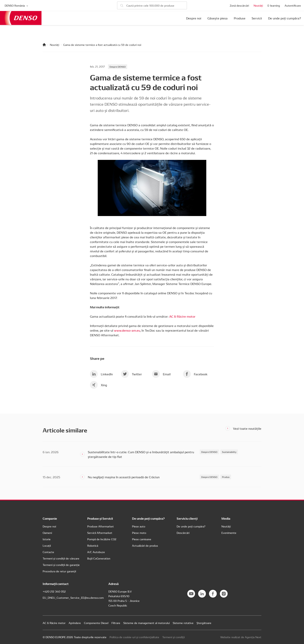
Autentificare (293, 5)
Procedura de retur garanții (59, 571)
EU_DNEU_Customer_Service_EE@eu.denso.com (73, 598)
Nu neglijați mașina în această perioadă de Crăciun (124, 477)
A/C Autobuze (96, 552)
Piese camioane (142, 539)
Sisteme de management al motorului (146, 623)
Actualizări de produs (145, 546)
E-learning (274, 5)
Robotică (93, 546)
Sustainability (229, 452)
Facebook (195, 374)
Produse (240, 18)
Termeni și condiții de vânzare (61, 558)
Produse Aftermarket (101, 526)
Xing (98, 385)
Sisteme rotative (183, 623)
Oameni (47, 533)
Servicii (257, 18)
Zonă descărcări (239, 5)
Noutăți (258, 5)
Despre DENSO (118, 67)
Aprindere (75, 623)
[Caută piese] (152, 5)
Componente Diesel (96, 623)
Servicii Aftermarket (100, 533)
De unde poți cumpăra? (285, 18)
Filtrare (116, 623)
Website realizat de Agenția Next (241, 637)
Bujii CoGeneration (99, 558)
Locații (47, 546)
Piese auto (139, 526)
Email (161, 374)
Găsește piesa (218, 18)
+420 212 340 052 (54, 591)
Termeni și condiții (173, 637)
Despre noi (194, 18)
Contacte (48, 552)
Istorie (47, 539)
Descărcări (183, 533)
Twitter (131, 374)
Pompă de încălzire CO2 (102, 539)
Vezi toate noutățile (247, 428)
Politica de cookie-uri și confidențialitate (134, 637)
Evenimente (229, 533)
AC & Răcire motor (182, 316)
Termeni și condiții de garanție (61, 565)
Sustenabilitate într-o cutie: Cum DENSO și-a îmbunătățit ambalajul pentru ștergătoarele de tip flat (141, 454)
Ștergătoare (204, 623)
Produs (226, 477)
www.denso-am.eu (127, 330)
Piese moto (139, 533)
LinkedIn (101, 374)
